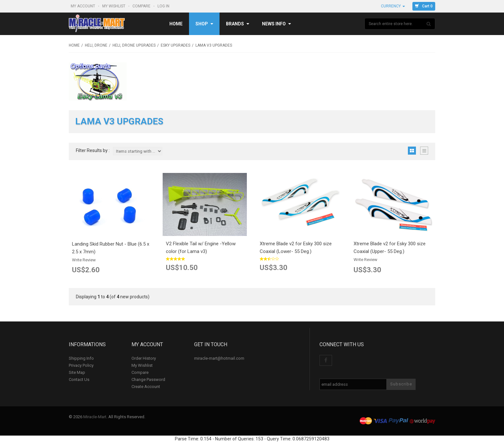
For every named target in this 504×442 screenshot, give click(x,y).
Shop (204, 24)
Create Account (146, 387)
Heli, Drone (96, 45)
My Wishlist (114, 6)
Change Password (148, 379)
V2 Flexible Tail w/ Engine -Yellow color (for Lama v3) (201, 248)
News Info (276, 24)
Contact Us (79, 379)
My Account (83, 6)
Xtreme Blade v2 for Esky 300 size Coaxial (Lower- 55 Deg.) (296, 248)
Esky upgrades (175, 45)
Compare (142, 6)
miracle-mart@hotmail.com (219, 358)
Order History (144, 358)
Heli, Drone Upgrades (134, 45)
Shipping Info (81, 358)
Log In (164, 6)
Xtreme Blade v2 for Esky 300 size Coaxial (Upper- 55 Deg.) (390, 248)
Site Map (77, 372)
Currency (393, 6)
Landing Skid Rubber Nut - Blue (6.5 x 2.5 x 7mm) (111, 248)
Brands (238, 24)
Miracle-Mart (95, 417)
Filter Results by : (93, 151)
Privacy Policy (81, 365)
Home (176, 24)
